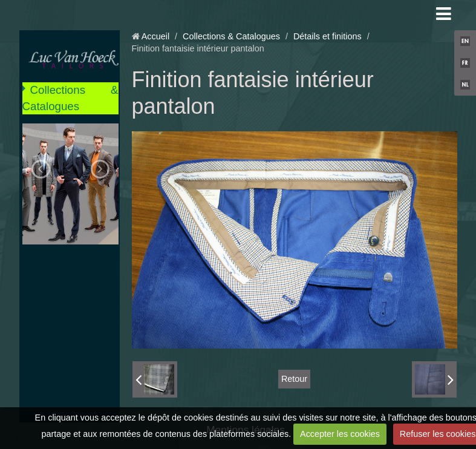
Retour (294, 379)
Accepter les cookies (340, 434)
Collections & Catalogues (70, 98)
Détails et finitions (328, 36)
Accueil (155, 36)
